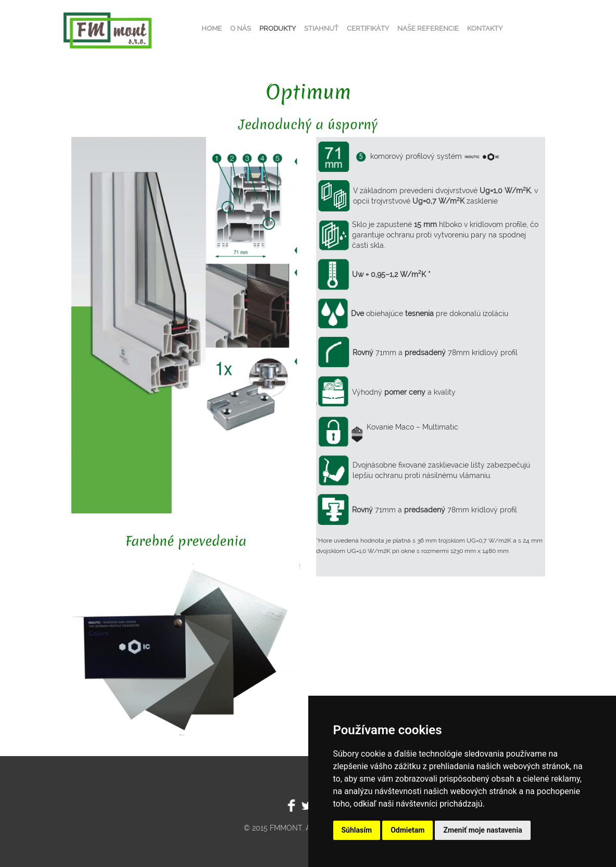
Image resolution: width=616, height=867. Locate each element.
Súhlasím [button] (357, 830)
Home (212, 28)
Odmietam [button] (407, 830)
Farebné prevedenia (186, 541)
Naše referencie (428, 28)
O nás (241, 28)
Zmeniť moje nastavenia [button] (482, 830)
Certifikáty (368, 28)
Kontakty (485, 28)
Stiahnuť (321, 28)
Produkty (278, 28)
